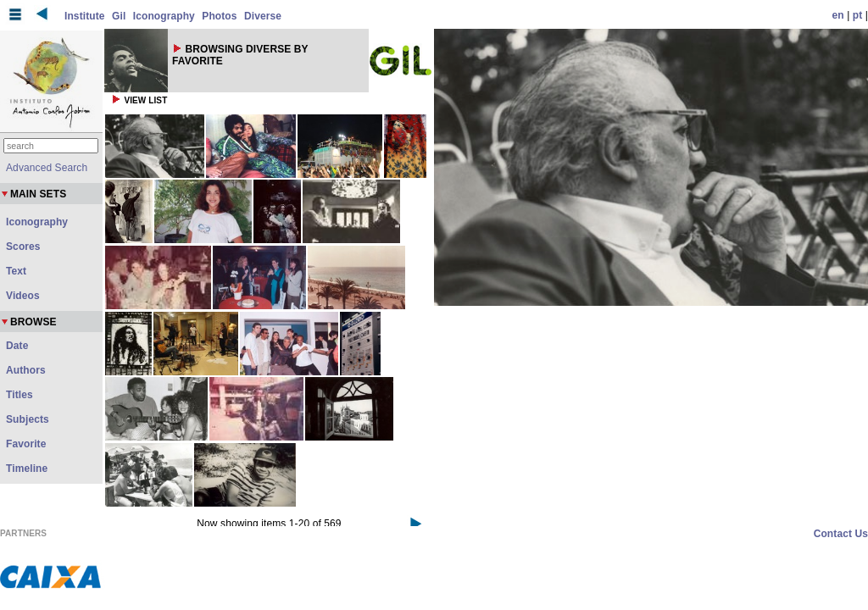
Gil (119, 16)
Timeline (27, 469)
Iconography (164, 16)
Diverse (263, 16)
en (838, 15)
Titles (19, 395)
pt (858, 15)
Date (17, 346)
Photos (219, 16)
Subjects (28, 419)
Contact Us (841, 534)
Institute (85, 16)
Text (16, 271)
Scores (23, 247)
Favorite (26, 444)
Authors (26, 370)
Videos (23, 296)
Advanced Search (47, 168)
